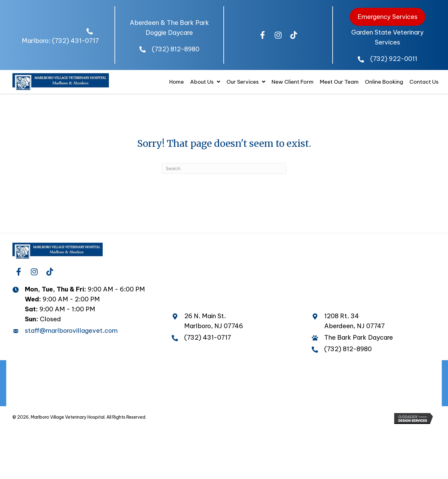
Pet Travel (390, 370)
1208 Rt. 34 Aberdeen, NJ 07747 (355, 321)
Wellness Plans (56, 383)
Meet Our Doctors (100, 370)
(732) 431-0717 (75, 41)
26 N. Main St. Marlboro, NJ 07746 (214, 321)
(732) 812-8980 (176, 49)
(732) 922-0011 (394, 59)
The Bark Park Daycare (242, 370)
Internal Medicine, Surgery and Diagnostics (351, 383)
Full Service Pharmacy (125, 383)
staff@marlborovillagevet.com (71, 330)
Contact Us (284, 396)
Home (52, 370)
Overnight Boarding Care (325, 370)
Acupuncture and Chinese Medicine (223, 383)
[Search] (224, 168)
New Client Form (172, 396)
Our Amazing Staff (167, 370)
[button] (263, 35)
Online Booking (232, 396)
